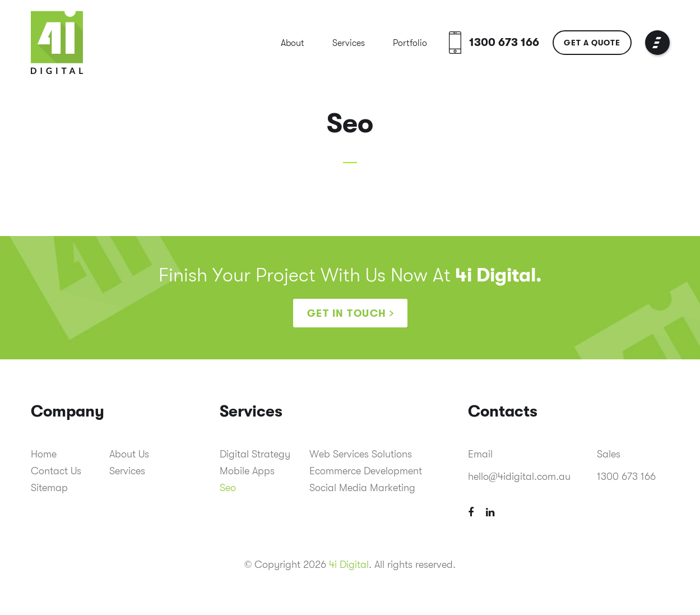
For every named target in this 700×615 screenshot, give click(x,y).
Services (349, 43)
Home (44, 454)
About (293, 43)
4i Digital (349, 565)
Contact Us (56, 471)
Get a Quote (592, 43)
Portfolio (410, 43)
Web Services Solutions (361, 454)
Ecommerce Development (366, 471)
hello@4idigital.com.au (520, 477)
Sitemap (49, 488)
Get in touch (347, 313)
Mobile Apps (247, 471)
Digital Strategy (255, 454)
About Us (129, 454)
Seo (228, 488)
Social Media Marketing (362, 488)
